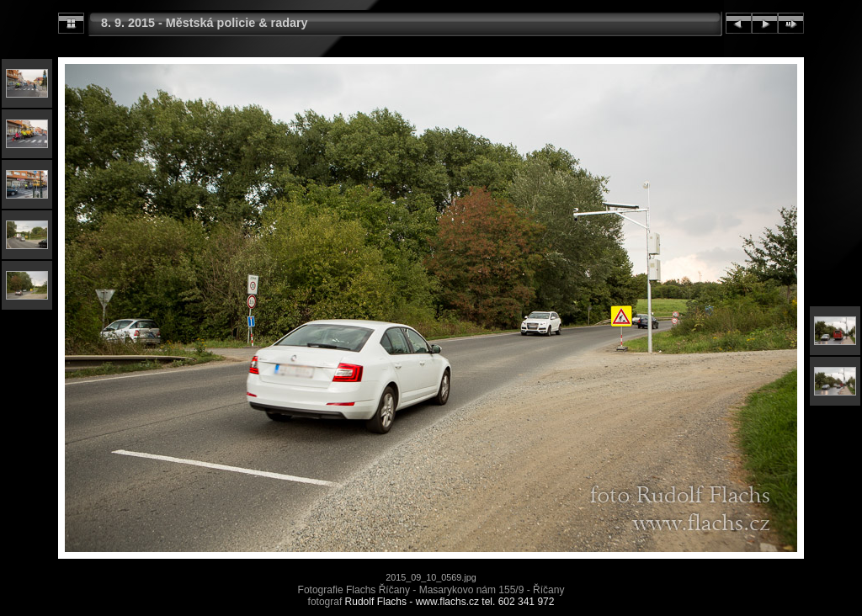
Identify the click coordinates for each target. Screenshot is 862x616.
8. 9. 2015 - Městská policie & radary (205, 23)
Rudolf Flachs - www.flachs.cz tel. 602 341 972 (450, 602)
